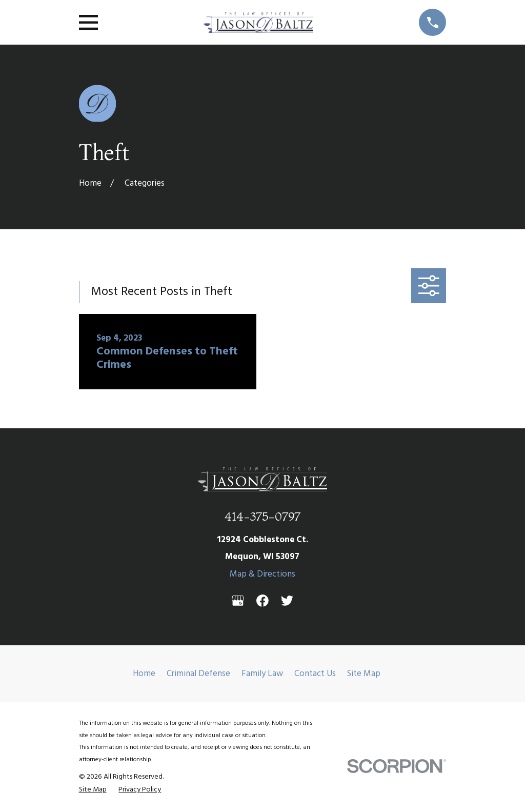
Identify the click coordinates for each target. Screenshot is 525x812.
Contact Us (315, 674)
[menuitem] (93, 790)
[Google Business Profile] (238, 601)
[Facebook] (262, 601)
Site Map (364, 674)
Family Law (262, 674)
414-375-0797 (262, 516)
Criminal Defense (198, 674)
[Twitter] (287, 601)
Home (144, 674)
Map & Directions (262, 574)
